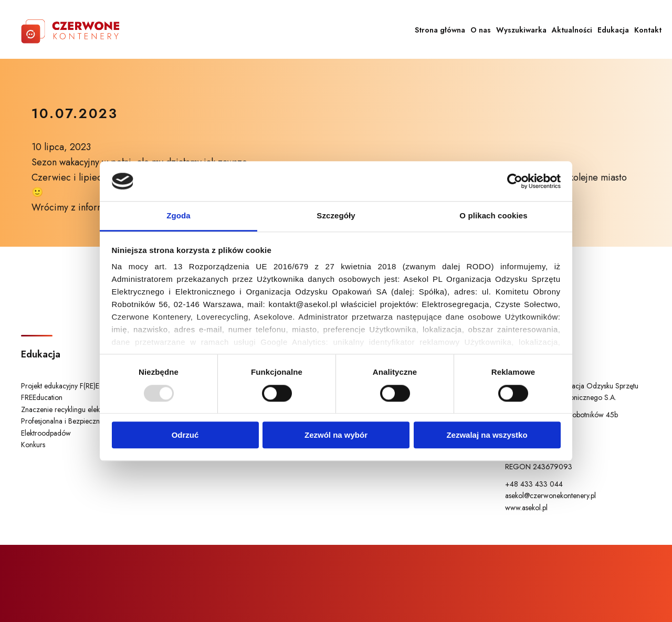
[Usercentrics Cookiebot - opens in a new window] (515, 181)
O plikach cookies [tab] (493, 216)
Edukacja (613, 30)
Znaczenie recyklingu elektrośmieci (74, 409)
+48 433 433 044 (534, 484)
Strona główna (440, 30)
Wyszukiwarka (521, 30)
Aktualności (572, 30)
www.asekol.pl (526, 508)
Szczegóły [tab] (336, 216)
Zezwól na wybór (336, 435)
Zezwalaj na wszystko (487, 435)
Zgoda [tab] (178, 216)
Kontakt (648, 30)
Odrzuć (185, 435)
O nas (481, 30)
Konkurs (33, 445)
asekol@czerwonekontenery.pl (550, 496)
